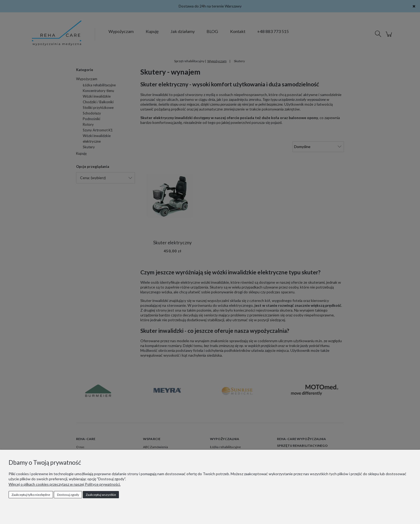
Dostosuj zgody (68, 495)
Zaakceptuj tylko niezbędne (31, 495)
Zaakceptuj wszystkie (101, 495)
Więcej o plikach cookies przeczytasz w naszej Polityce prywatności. (65, 484)
